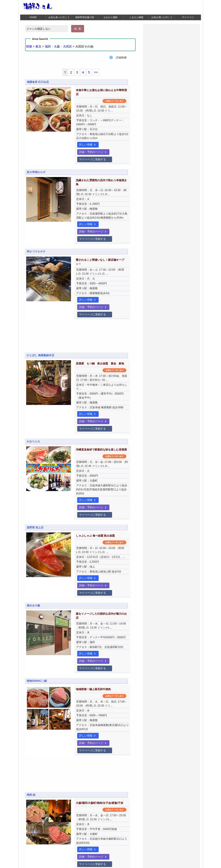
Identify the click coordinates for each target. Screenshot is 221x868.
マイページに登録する (77, 144)
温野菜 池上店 (35, 465)
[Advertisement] (80, 302)
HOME (33, 17)
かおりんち (33, 390)
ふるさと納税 (136, 17)
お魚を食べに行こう (59, 17)
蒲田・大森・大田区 (58, 47)
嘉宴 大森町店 (35, 775)
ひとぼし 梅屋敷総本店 (40, 319)
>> (96, 72)
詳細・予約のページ (99, 137)
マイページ (188, 17)
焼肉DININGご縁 (37, 601)
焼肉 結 (31, 704)
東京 (38, 47)
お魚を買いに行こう (162, 17)
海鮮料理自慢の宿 (85, 17)
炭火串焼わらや (36, 157)
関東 (29, 47)
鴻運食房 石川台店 (38, 82)
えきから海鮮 (110, 17)
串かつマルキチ (36, 226)
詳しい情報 (70, 137)
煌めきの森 (33, 536)
